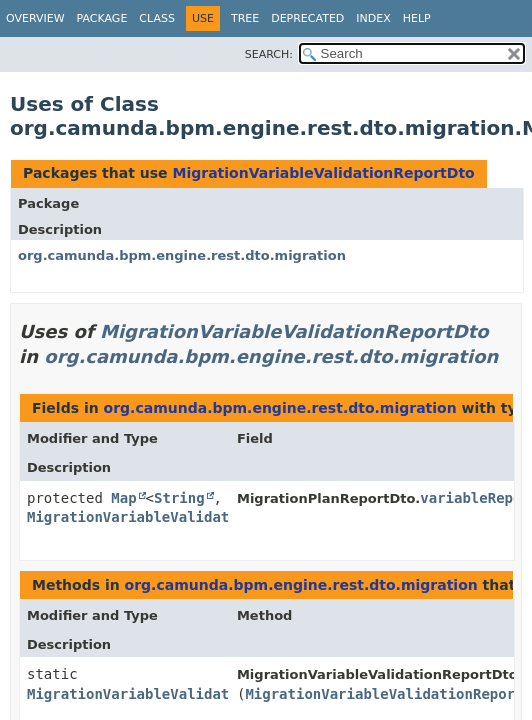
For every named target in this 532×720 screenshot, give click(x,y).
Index (373, 18)
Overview (35, 18)
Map (123, 498)
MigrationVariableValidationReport (384, 694)
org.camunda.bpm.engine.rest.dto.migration (182, 255)
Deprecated (307, 18)
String (179, 498)
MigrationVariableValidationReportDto (323, 173)
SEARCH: (269, 54)
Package (102, 18)
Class (157, 18)
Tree (245, 18)
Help (417, 18)
